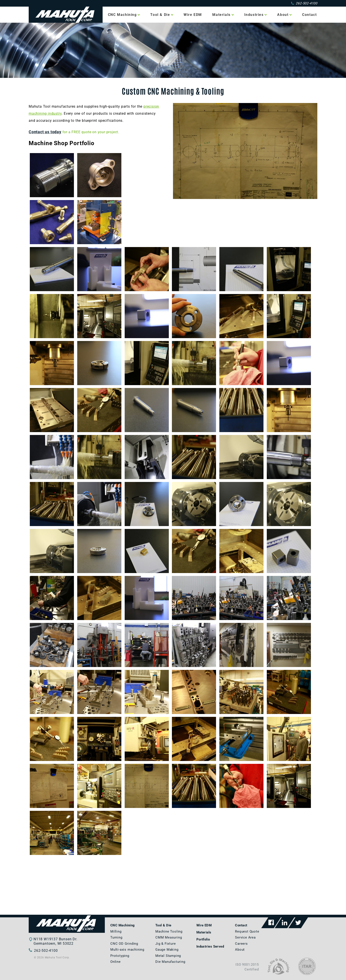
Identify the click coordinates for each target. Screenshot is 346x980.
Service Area (245, 937)
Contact (309, 15)
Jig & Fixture (165, 944)
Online (116, 962)
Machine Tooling (169, 931)
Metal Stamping (168, 956)
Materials (221, 15)
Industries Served (210, 946)
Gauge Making (167, 950)
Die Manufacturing (170, 962)
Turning (116, 937)
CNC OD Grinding (124, 944)
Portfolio (203, 939)
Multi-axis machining (127, 950)
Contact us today (45, 132)
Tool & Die (160, 15)
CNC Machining (122, 15)
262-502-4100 (304, 3)
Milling (116, 931)
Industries (254, 15)
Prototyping (120, 956)
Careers (241, 944)
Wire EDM (193, 15)
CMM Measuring (169, 937)
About (283, 15)
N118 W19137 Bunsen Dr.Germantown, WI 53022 (55, 941)
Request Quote (247, 931)
